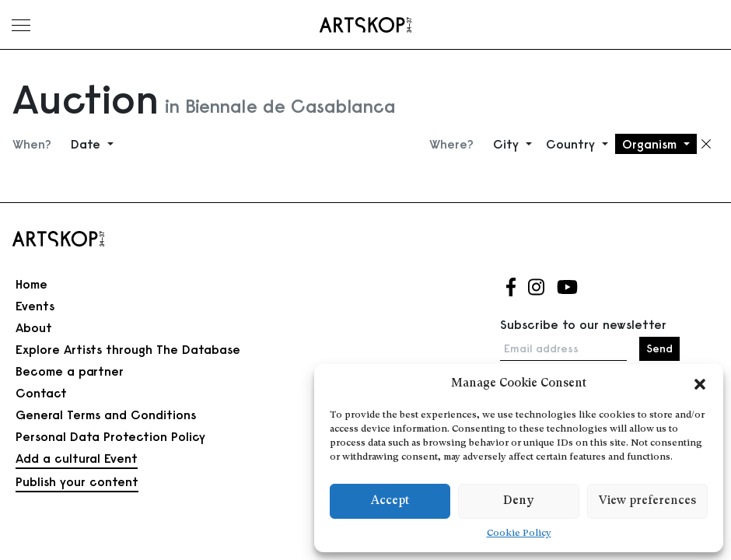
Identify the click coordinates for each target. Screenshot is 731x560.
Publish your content (77, 481)
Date (87, 144)
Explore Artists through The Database (128, 349)
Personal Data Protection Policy (110, 436)
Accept (390, 501)
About (34, 327)
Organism (651, 144)
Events (35, 306)
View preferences (647, 501)
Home (31, 284)
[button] (700, 384)
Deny (518, 501)
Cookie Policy (519, 534)
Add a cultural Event (77, 458)
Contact (41, 393)
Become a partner (70, 371)
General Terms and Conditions (106, 415)
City (508, 144)
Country (572, 144)
